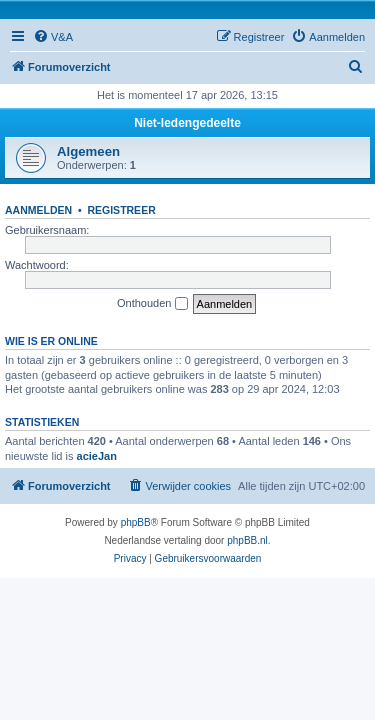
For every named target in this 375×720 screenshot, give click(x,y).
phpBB (136, 522)
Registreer (121, 210)
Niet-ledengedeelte (187, 123)
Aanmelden (38, 210)
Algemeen (88, 151)
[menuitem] (53, 37)
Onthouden (152, 304)
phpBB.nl (247, 540)
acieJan (97, 456)
